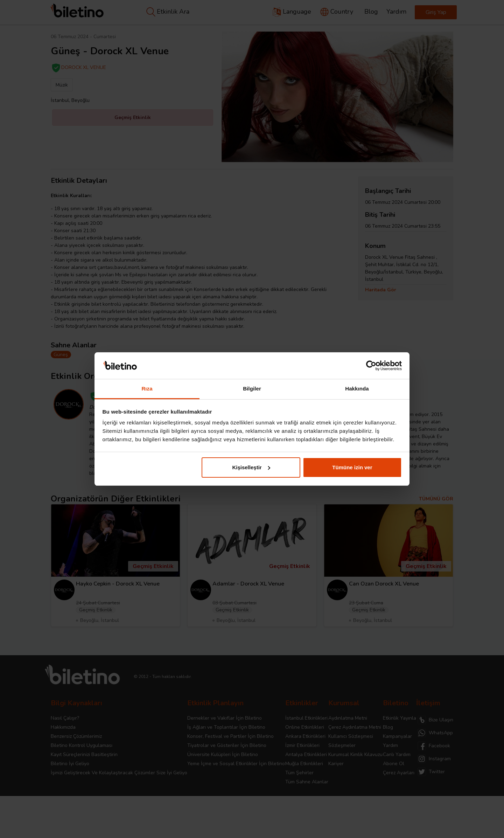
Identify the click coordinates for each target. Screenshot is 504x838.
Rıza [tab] (147, 389)
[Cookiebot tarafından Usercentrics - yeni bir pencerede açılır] (371, 366)
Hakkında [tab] (357, 389)
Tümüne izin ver (352, 467)
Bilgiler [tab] (252, 389)
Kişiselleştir (251, 467)
